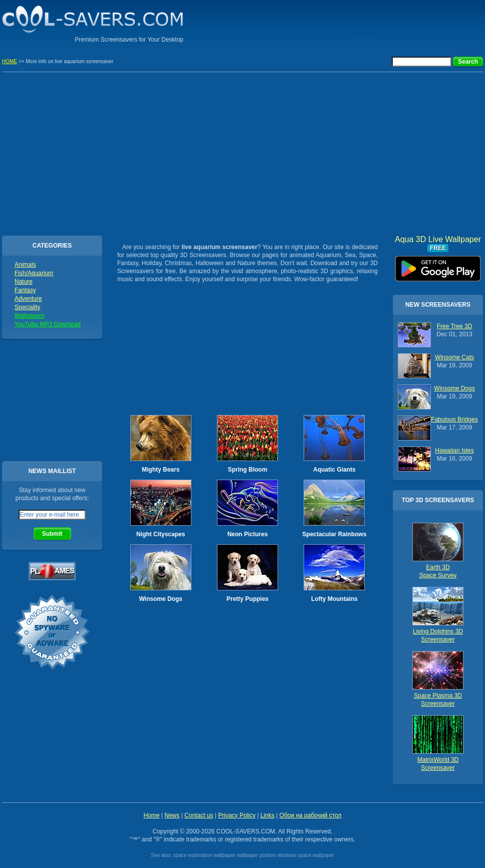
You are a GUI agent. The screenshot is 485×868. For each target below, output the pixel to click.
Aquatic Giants (334, 470)
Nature (24, 282)
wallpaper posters (256, 855)
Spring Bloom (248, 470)
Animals (25, 265)
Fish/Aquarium (34, 273)
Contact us (199, 815)
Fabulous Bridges (454, 419)
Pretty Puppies (248, 599)
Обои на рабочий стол (311, 815)
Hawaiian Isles (454, 451)
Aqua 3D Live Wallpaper (438, 265)
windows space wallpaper (305, 855)
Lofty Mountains (334, 599)
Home (151, 815)
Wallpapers (30, 316)
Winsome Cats (454, 357)
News (172, 815)
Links (268, 815)
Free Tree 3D (455, 326)
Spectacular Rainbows (334, 534)
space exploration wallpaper (204, 855)
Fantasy (25, 290)
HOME (10, 61)
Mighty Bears (161, 470)
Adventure (28, 299)
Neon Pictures (248, 534)
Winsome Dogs (161, 599)
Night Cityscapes (161, 534)
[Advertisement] (242, 152)
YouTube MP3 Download (48, 324)
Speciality (27, 307)
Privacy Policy (237, 815)
